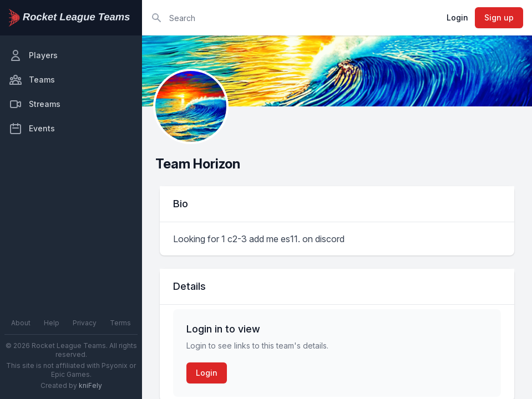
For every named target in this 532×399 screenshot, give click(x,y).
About (21, 323)
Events (32, 129)
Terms (120, 323)
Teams (32, 80)
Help (52, 323)
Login (457, 17)
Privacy (85, 323)
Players (33, 55)
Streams (35, 104)
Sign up (499, 17)
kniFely (90, 385)
